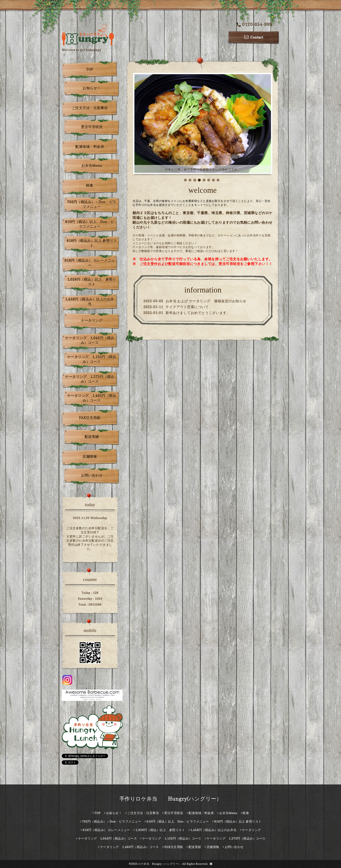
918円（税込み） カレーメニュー (90, 263)
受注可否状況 (92, 127)
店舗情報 (90, 457)
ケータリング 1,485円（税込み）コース (92, 398)
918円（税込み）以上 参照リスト (92, 243)
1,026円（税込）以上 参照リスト (92, 282)
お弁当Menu (92, 166)
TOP (90, 69)
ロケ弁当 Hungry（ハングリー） (160, 864)
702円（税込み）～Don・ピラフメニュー (92, 204)
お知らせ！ (92, 88)
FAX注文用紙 (90, 418)
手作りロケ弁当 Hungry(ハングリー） (171, 799)
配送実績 (92, 437)
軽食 (90, 185)
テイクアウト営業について (187, 307)
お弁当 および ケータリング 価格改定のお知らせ (206, 301)
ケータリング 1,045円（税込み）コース (89, 340)
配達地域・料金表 (90, 147)
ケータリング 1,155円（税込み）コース (92, 359)
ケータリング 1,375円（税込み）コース (89, 379)
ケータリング (92, 321)
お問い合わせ (92, 475)
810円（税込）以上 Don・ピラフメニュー (90, 224)
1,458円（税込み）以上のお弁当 (89, 302)
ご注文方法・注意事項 (90, 108)
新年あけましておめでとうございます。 (198, 313)
